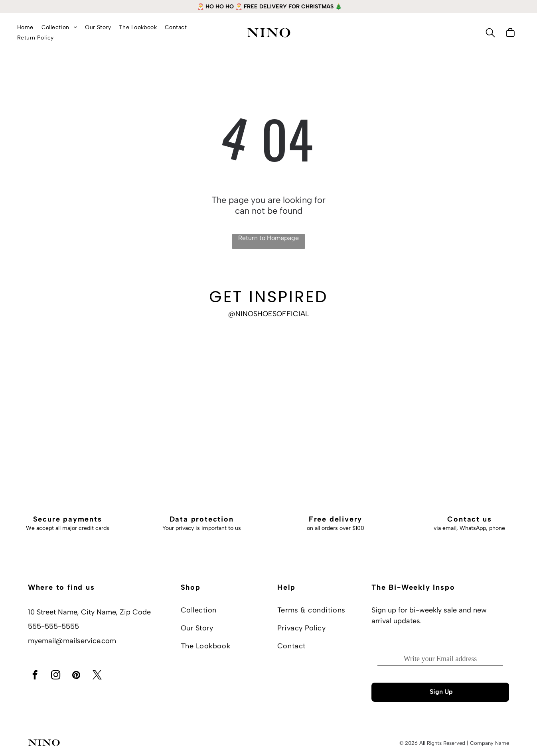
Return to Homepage (268, 238)
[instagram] (56, 676)
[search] (490, 33)
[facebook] (35, 676)
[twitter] (97, 676)
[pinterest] (76, 676)
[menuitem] (25, 27)
